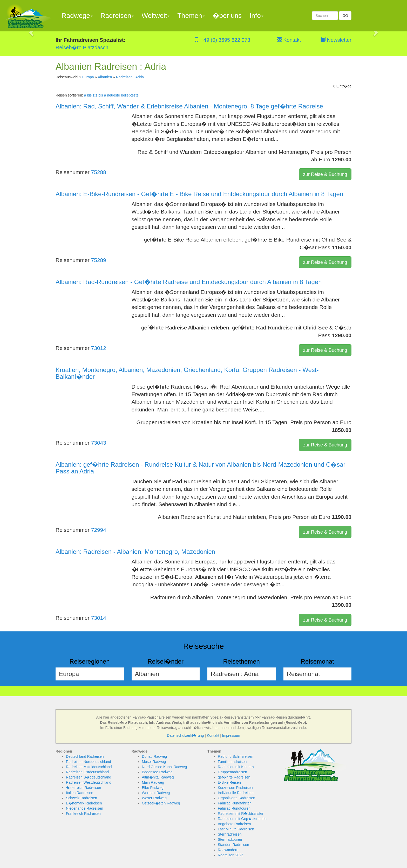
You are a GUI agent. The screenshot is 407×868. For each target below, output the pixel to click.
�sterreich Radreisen (83, 788)
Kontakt (289, 40)
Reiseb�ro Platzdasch (82, 47)
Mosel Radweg (154, 762)
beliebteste (130, 95)
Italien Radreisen (80, 793)
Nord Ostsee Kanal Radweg (165, 767)
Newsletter (336, 40)
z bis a (101, 95)
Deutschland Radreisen (85, 756)
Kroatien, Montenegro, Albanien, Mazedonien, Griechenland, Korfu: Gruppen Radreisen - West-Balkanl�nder (187, 373)
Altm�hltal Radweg (158, 777)
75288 (99, 172)
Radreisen (117, 16)
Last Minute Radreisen (236, 829)
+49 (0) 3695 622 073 (222, 40)
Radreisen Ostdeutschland (87, 772)
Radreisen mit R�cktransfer (241, 814)
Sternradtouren (230, 839)
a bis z (89, 95)
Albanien (105, 77)
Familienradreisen (232, 762)
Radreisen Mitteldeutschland (89, 767)
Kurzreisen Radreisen (235, 788)
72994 (99, 530)
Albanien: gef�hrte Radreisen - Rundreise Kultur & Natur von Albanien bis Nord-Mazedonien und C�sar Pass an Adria (201, 468)
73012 (99, 348)
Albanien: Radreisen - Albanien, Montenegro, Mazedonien (135, 552)
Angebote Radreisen (234, 824)
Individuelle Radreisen (236, 793)
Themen (191, 16)
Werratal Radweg (156, 793)
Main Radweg (153, 782)
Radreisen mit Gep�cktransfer (243, 819)
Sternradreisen (230, 834)
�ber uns (227, 16)
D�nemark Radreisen (84, 803)
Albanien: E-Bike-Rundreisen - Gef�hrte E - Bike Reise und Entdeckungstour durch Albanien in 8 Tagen (199, 194)
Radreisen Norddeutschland (89, 762)
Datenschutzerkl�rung (185, 735)
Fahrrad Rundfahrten (235, 803)
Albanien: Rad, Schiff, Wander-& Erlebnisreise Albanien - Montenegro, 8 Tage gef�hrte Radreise (189, 106)
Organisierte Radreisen (236, 798)
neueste (113, 95)
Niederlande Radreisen (84, 808)
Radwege (77, 16)
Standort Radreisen (233, 845)
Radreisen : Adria (130, 77)
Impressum (231, 735)
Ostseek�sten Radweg (161, 803)
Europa (88, 77)
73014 (99, 618)
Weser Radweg (154, 798)
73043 (99, 443)
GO (345, 16)
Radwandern (228, 850)
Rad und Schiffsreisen (236, 756)
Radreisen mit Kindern (236, 767)
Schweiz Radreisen (82, 798)
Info (256, 16)
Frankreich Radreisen (83, 814)
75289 (99, 260)
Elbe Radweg (153, 788)
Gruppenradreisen (232, 772)
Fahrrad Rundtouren (234, 808)
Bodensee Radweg (157, 772)
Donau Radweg (155, 756)
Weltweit (155, 16)
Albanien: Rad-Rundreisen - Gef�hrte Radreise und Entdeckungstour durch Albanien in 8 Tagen (189, 282)
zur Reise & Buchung (325, 174)
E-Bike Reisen (229, 782)
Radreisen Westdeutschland (89, 782)
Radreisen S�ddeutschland (89, 777)
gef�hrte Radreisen (234, 777)
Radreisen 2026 (231, 855)
